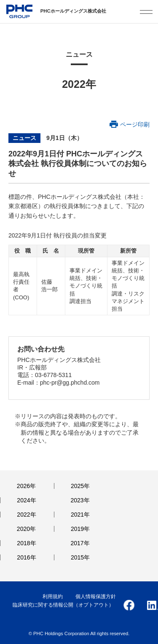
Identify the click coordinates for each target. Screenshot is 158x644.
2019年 (80, 529)
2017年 (80, 543)
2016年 (26, 557)
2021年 (80, 515)
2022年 (26, 515)
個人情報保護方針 (96, 596)
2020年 (26, 529)
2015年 (80, 557)
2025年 (80, 486)
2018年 (26, 543)
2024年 (26, 500)
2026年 (26, 486)
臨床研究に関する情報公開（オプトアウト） (63, 605)
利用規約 (53, 596)
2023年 (80, 500)
